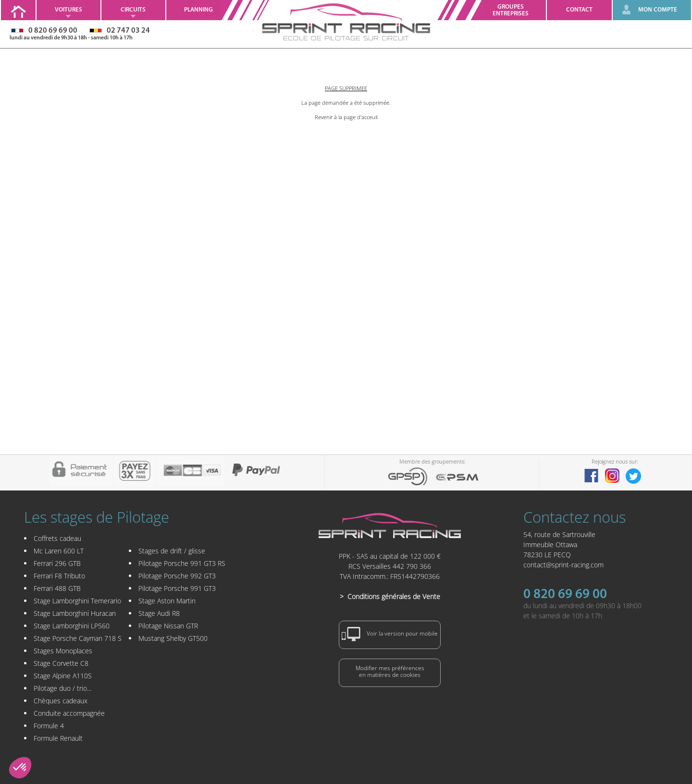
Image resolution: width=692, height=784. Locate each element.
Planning (198, 10)
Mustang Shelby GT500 (173, 638)
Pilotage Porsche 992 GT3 (177, 576)
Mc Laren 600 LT (59, 551)
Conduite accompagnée (69, 713)
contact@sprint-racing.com (563, 565)
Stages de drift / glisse (172, 551)
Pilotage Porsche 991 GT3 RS (182, 563)
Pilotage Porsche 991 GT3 (177, 588)
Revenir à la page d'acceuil (346, 117)
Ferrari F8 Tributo (59, 576)
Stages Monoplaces (63, 651)
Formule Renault (58, 738)
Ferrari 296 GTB (57, 563)
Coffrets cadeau (57, 538)
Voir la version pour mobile (390, 634)
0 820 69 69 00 (565, 595)
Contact (579, 10)
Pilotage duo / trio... (62, 688)
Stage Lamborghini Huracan (75, 613)
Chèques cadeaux (61, 701)
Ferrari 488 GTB (57, 588)
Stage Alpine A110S (63, 676)
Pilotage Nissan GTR (168, 626)
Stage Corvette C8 (61, 663)
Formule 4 (49, 726)
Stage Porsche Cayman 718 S (78, 638)
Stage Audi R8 (159, 613)
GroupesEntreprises (511, 10)
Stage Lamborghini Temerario (77, 601)
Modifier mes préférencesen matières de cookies (390, 671)
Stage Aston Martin (167, 601)
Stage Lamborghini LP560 (72, 626)
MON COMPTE (658, 10)
